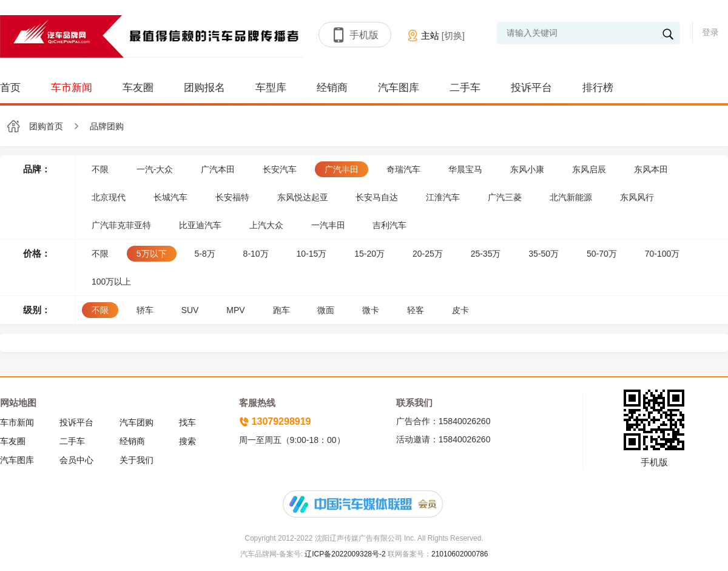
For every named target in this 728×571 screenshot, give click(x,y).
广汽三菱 (505, 197)
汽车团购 (136, 422)
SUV (190, 310)
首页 (10, 88)
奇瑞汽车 (403, 169)
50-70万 (602, 254)
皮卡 (460, 310)
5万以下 (152, 254)
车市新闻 (72, 88)
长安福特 (232, 197)
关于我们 (136, 460)
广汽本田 (218, 169)
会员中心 (76, 460)
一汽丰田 (328, 225)
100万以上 (111, 282)
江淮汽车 (443, 197)
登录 (710, 32)
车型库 (271, 88)
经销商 (332, 88)
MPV (235, 310)
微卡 (371, 310)
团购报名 (204, 88)
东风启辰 (589, 169)
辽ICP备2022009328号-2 (344, 554)
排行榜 (598, 88)
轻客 (416, 310)
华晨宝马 (465, 169)
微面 (326, 310)
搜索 (187, 441)
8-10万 (256, 254)
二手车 (465, 88)
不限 (100, 169)
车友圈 (138, 88)
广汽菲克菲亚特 (121, 225)
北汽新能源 (571, 197)
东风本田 (651, 169)
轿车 (145, 310)
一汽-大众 (155, 169)
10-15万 (312, 254)
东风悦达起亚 (303, 197)
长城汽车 (170, 197)
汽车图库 (399, 88)
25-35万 (486, 254)
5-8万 (204, 254)
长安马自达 (377, 197)
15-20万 (369, 254)
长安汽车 (280, 169)
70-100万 (662, 254)
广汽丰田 (342, 169)
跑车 (281, 310)
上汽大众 (266, 225)
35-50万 (544, 254)
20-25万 (428, 254)
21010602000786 (460, 554)
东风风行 (637, 197)
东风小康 (527, 169)
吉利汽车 (389, 225)
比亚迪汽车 (200, 225)
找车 (187, 422)
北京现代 (109, 197)
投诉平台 (531, 88)
